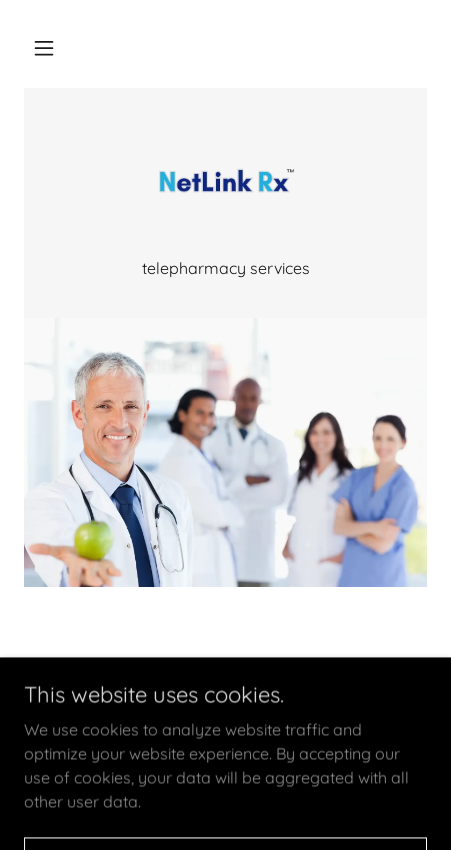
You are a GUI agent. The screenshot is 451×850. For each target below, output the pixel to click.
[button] (44, 48)
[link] (225, 183)
